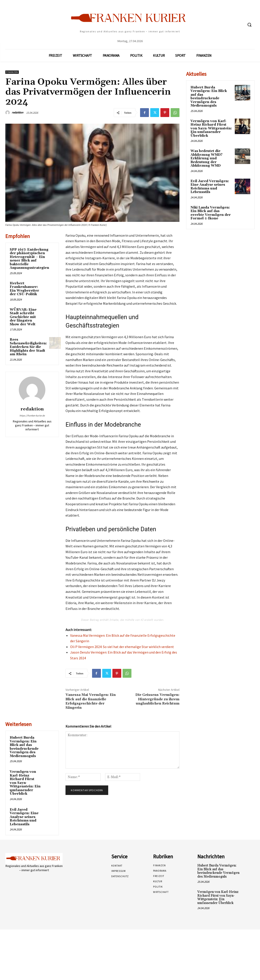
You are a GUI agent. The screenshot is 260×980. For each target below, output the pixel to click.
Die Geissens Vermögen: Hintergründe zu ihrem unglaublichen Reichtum (157, 699)
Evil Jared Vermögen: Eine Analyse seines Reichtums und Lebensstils (24, 817)
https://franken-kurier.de (32, 416)
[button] (249, 25)
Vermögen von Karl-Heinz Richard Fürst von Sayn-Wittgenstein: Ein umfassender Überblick (25, 783)
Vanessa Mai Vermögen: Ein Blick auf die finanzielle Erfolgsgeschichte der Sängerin (91, 701)
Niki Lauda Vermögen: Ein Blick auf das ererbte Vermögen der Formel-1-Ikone (211, 213)
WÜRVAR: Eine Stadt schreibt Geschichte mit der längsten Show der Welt (23, 317)
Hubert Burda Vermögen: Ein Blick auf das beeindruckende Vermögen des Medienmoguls (24, 747)
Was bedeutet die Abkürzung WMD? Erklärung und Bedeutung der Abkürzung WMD (206, 158)
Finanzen (12, 72)
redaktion (17, 112)
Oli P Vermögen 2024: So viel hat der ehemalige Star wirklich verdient (122, 647)
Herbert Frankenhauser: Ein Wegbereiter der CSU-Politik (24, 289)
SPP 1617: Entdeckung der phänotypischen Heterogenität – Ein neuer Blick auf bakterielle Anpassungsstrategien (29, 259)
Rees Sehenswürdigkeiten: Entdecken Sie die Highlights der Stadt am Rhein (28, 347)
